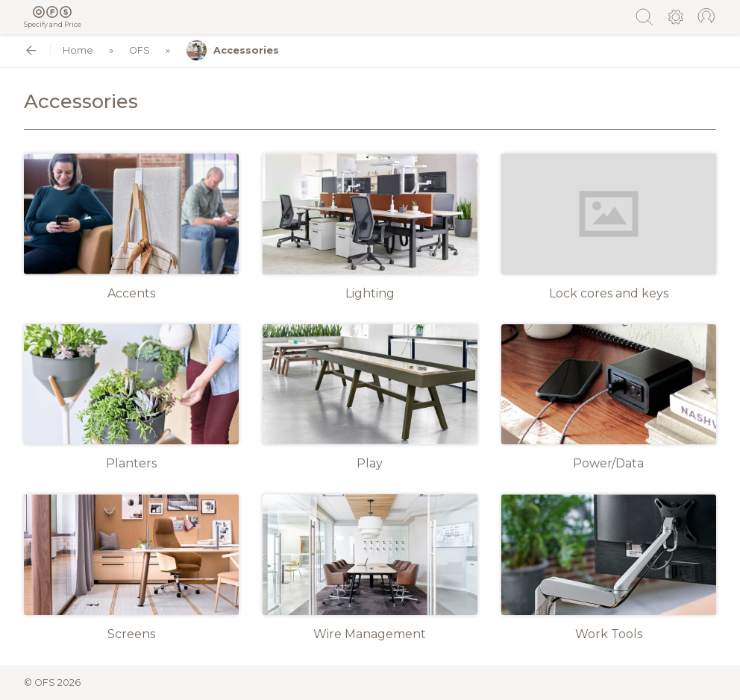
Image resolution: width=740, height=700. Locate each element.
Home (78, 50)
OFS (139, 50)
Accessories (232, 50)
